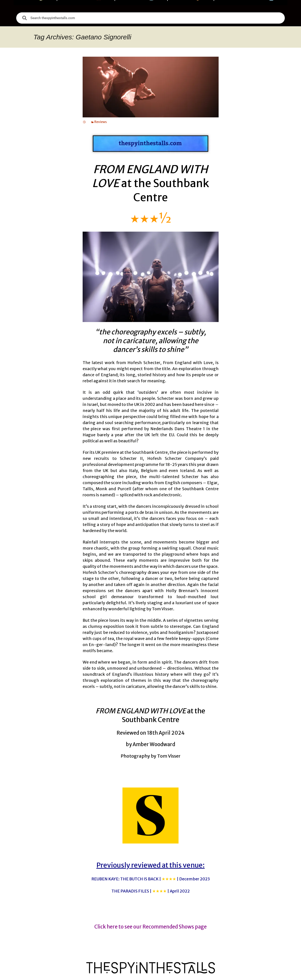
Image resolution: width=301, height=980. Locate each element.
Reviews (101, 122)
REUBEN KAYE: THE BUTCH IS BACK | (151, 879)
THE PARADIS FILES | (151, 891)
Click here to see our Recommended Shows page (150, 927)
